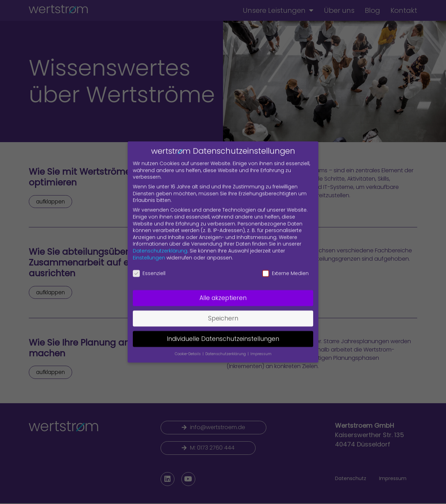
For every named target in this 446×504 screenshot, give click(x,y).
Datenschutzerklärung (160, 246)
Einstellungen (149, 253)
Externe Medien (285, 269)
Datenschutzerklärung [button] (226, 349)
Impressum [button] (261, 349)
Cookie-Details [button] (188, 349)
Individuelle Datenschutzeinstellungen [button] (223, 334)
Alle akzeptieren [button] (223, 293)
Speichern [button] (223, 314)
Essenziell (149, 269)
